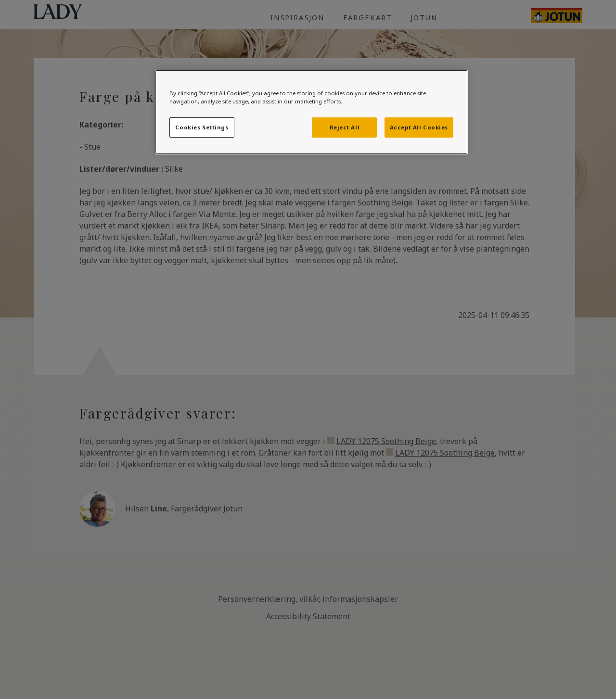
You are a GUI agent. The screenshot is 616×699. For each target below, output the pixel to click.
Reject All (345, 127)
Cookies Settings (202, 127)
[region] (311, 112)
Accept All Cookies (419, 127)
